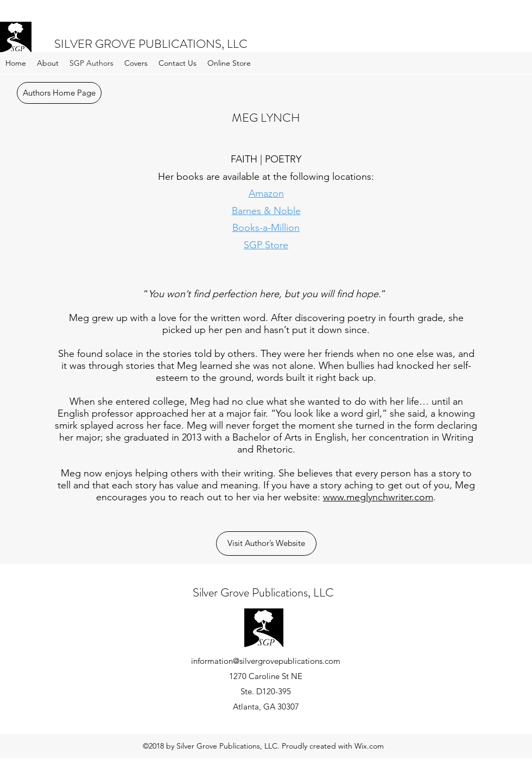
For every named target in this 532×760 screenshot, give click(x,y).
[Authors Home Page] (59, 93)
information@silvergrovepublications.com (266, 661)
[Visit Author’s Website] (266, 544)
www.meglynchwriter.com (378, 497)
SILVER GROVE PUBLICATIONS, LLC (151, 44)
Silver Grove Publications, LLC (263, 592)
